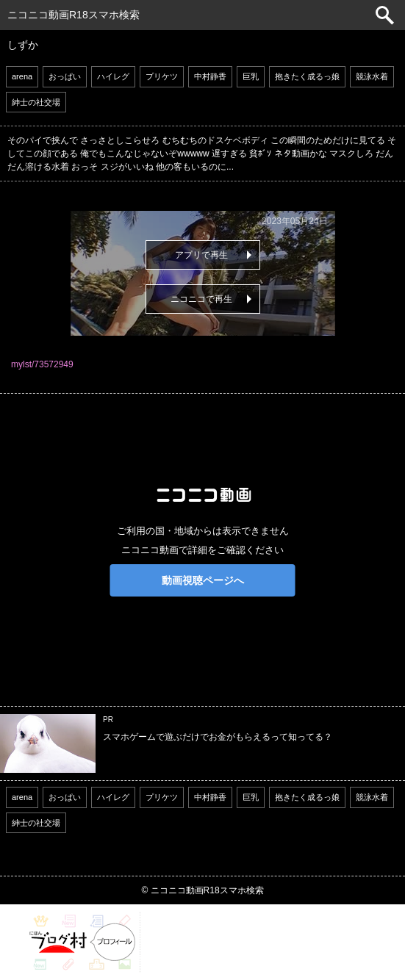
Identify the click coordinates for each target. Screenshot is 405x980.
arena (22, 76)
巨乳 (251, 76)
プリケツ (162, 76)
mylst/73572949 (42, 364)
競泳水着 (372, 76)
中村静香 (210, 76)
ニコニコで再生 (201, 299)
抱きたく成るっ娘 (307, 76)
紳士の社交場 (36, 102)
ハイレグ (113, 76)
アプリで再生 (201, 255)
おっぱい (65, 76)
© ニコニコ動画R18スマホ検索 (202, 890)
